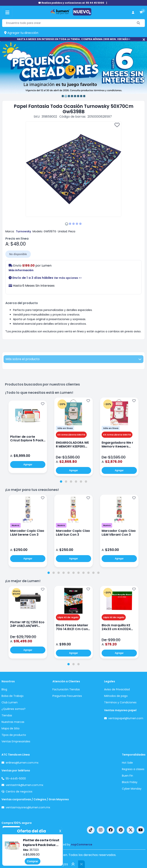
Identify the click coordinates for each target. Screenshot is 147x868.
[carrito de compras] (141, 13)
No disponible (18, 254)
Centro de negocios (19, 792)
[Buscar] (138, 23)
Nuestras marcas (13, 722)
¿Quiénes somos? (13, 709)
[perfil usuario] (133, 13)
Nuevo (15, 525)
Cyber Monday (132, 789)
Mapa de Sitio (11, 728)
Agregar (28, 465)
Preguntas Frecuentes (67, 696)
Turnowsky (23, 231)
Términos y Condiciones (120, 702)
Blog (4, 689)
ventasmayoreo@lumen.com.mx (28, 807)
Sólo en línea (65, 428)
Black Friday (130, 782)
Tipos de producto (14, 735)
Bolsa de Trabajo (13, 696)
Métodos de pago (116, 696)
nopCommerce (82, 844)
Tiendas (7, 715)
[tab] (61, 482)
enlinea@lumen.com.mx (22, 763)
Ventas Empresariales (16, 741)
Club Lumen (10, 702)
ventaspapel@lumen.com (126, 718)
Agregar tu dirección (21, 33)
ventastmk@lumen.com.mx (24, 785)
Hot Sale (127, 763)
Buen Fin (127, 776)
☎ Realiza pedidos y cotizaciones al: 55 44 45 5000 (71, 3)
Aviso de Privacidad (117, 689)
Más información (21, 270)
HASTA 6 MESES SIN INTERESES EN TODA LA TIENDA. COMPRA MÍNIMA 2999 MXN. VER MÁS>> (74, 39)
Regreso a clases (133, 769)
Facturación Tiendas (66, 689)
